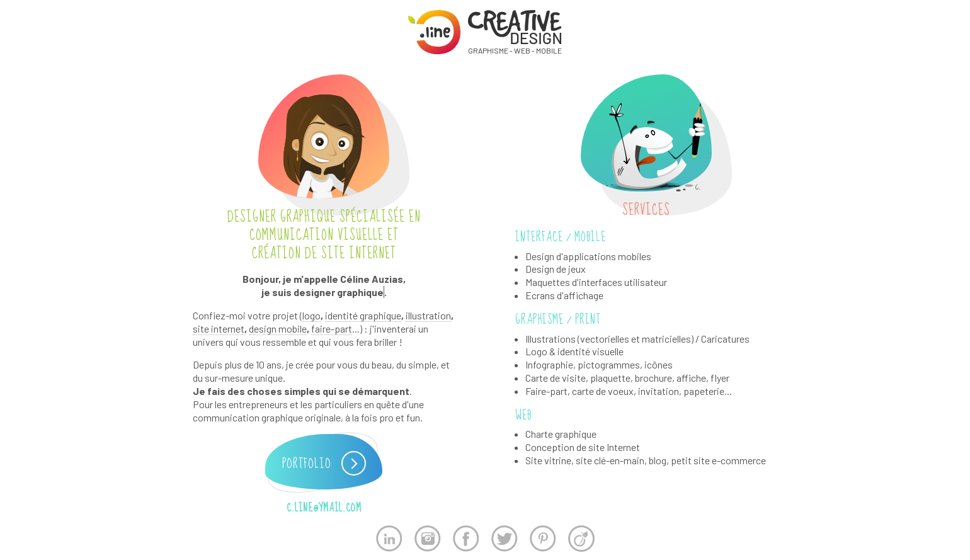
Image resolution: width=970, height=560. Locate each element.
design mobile (278, 329)
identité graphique (363, 315)
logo (311, 315)
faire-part (332, 329)
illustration (428, 315)
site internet (219, 329)
